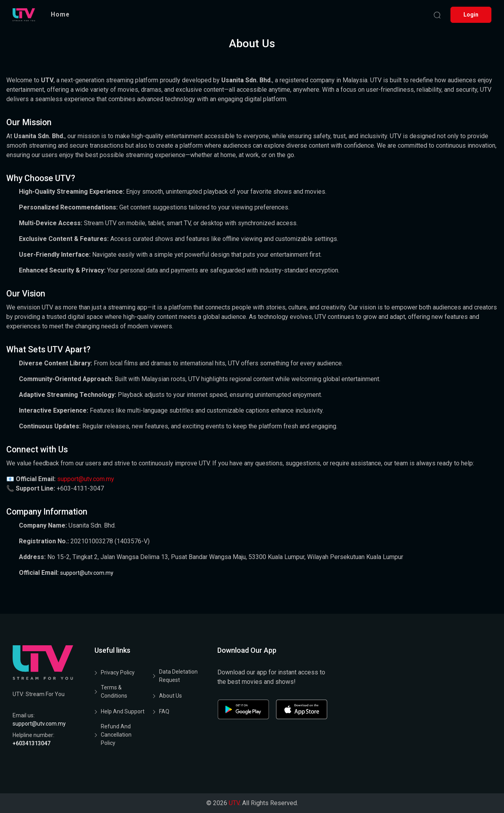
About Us (170, 696)
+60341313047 (31, 743)
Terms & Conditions (114, 692)
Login (471, 15)
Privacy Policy (118, 672)
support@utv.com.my (86, 479)
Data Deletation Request (178, 676)
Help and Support (123, 711)
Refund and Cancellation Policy (116, 735)
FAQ (164, 711)
